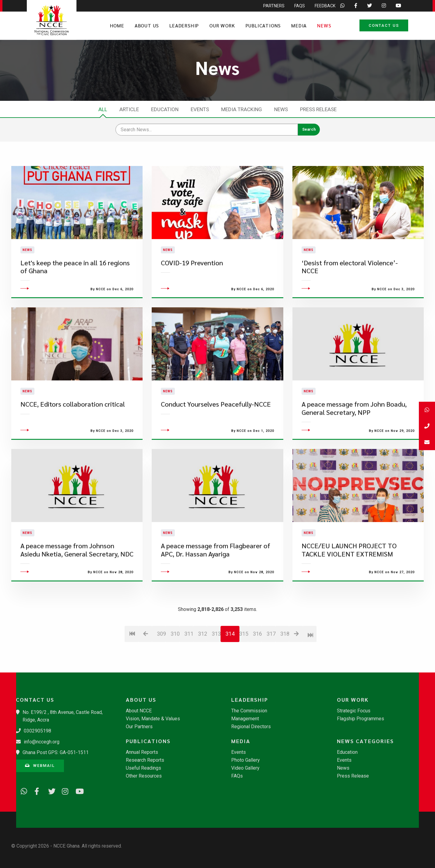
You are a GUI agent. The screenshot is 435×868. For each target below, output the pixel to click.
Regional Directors (251, 727)
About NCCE (139, 711)
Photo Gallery (246, 760)
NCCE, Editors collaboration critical (73, 442)
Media (299, 25)
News (324, 25)
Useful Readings (143, 768)
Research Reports (145, 760)
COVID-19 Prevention (192, 282)
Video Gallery (245, 768)
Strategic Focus (354, 711)
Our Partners (139, 727)
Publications (263, 25)
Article (129, 109)
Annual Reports (142, 752)
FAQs (237, 776)
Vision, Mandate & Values (153, 719)
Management (245, 719)
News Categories (365, 741)
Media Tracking (242, 109)
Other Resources (144, 776)
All (103, 109)
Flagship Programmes (361, 719)
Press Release (318, 109)
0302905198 (37, 731)
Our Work (222, 25)
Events (200, 109)
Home (117, 25)
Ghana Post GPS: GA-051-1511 (56, 752)
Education (165, 109)
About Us (147, 25)
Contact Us (384, 25)
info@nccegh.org (42, 742)
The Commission (249, 711)
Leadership (184, 25)
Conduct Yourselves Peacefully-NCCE (216, 442)
